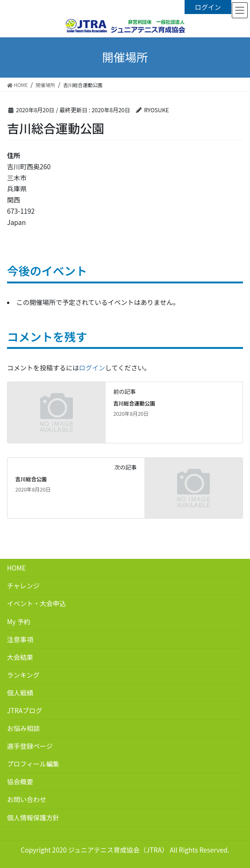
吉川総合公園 (31, 479)
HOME (16, 568)
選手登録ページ (30, 746)
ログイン (208, 7)
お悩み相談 (23, 728)
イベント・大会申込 (36, 603)
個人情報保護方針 (33, 817)
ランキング (23, 675)
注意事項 (20, 639)
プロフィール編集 (33, 764)
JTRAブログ (25, 710)
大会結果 (20, 657)
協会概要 (20, 781)
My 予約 (19, 622)
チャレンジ (23, 586)
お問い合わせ (27, 799)
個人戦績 (20, 693)
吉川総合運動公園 (134, 403)
